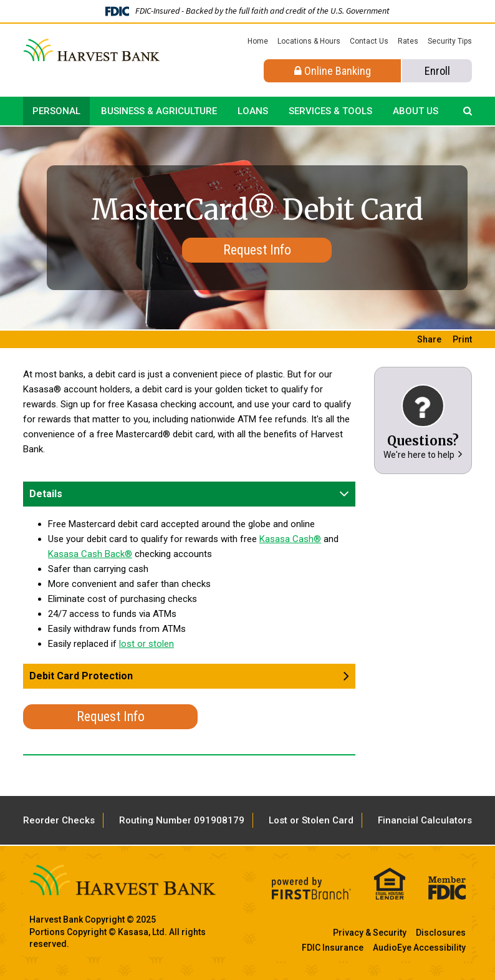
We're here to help (419, 455)
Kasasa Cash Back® (90, 554)
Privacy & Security (370, 933)
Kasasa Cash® (290, 539)
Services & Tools (330, 111)
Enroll (437, 71)
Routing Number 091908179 (182, 820)
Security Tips (450, 41)
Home (258, 41)
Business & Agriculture (159, 111)
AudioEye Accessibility (419, 948)
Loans (253, 111)
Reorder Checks (59, 820)
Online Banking (333, 71)
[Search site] (468, 111)
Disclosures (441, 933)
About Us (416, 111)
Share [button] (429, 339)
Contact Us (369, 41)
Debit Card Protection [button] (81, 676)
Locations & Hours (309, 41)
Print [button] (462, 339)
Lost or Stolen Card (311, 820)
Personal (56, 111)
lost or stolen (147, 644)
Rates (408, 41)
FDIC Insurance (333, 948)
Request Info (257, 250)
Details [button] (46, 494)
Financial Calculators (425, 820)
